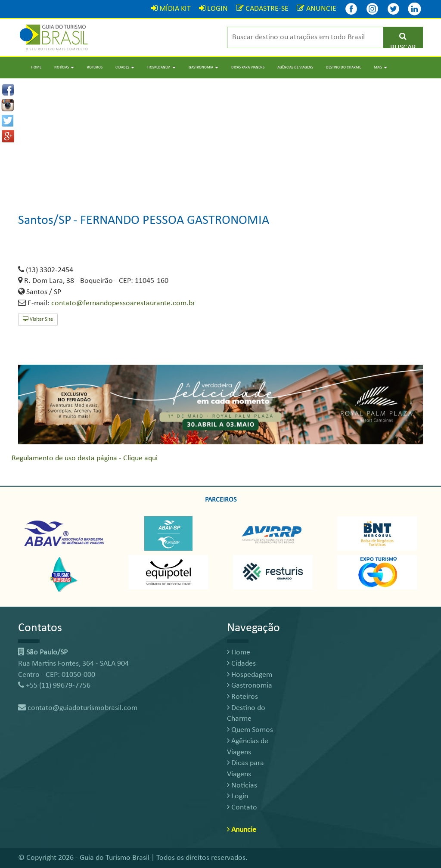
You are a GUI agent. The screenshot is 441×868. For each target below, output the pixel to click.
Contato (242, 808)
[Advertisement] (220, 139)
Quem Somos (250, 730)
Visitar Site (38, 319)
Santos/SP (45, 221)
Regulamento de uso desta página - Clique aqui (85, 458)
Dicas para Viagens (248, 67)
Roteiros (95, 67)
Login (238, 796)
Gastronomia (250, 686)
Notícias (242, 786)
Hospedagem (250, 675)
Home (36, 67)
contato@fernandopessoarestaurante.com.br (123, 303)
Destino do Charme (343, 67)
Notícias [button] (64, 67)
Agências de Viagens (295, 67)
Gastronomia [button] (203, 67)
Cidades (241, 664)
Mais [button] (380, 67)
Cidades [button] (125, 67)
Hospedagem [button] (161, 67)
